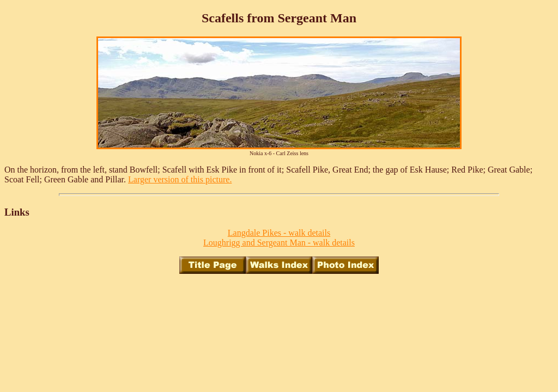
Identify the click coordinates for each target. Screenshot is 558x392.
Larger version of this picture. (180, 179)
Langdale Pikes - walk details (279, 233)
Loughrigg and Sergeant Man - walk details (279, 243)
